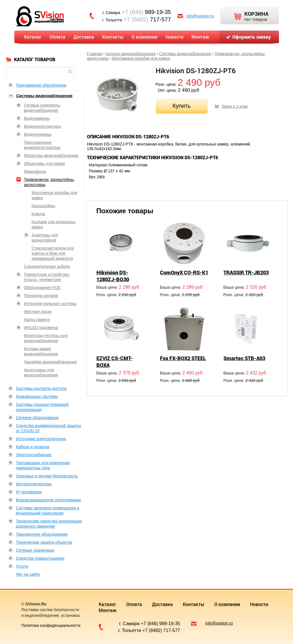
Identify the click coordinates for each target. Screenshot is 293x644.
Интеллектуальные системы (50, 304)
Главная (95, 54)
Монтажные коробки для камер (141, 58)
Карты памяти (37, 320)
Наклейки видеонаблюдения (51, 362)
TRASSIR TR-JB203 (246, 272)
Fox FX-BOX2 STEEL (183, 358)
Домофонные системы (37, 396)
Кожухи (38, 214)
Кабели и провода (33, 447)
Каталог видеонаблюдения (130, 54)
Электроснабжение (34, 455)
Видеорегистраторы (43, 126)
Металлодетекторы (34, 484)
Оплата (57, 37)
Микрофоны (35, 172)
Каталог (33, 37)
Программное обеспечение (41, 85)
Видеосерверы (38, 134)
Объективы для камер (45, 164)
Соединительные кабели (47, 266)
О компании (144, 37)
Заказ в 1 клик (234, 106)
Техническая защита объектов (44, 542)
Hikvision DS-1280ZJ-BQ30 (113, 276)
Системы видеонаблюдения (185, 54)
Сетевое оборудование (37, 418)
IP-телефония (29, 492)
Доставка (84, 37)
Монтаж (200, 37)
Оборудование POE (42, 288)
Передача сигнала (41, 296)
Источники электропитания (41, 439)
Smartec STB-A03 (244, 358)
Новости (174, 37)
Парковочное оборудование (42, 534)
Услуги (22, 566)
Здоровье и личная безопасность (47, 476)
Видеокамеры (37, 118)
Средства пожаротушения (40, 558)
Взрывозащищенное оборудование (49, 500)
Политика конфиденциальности (51, 625)
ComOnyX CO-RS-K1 (184, 272)
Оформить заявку (252, 37)
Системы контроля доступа (41, 388)
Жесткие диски (38, 312)
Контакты (113, 37)
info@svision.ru (200, 16)
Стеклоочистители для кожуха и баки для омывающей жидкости (53, 253)
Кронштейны (43, 206)
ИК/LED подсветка (41, 328)
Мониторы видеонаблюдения (51, 155)
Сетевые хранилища (35, 550)
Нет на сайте (28, 574)
